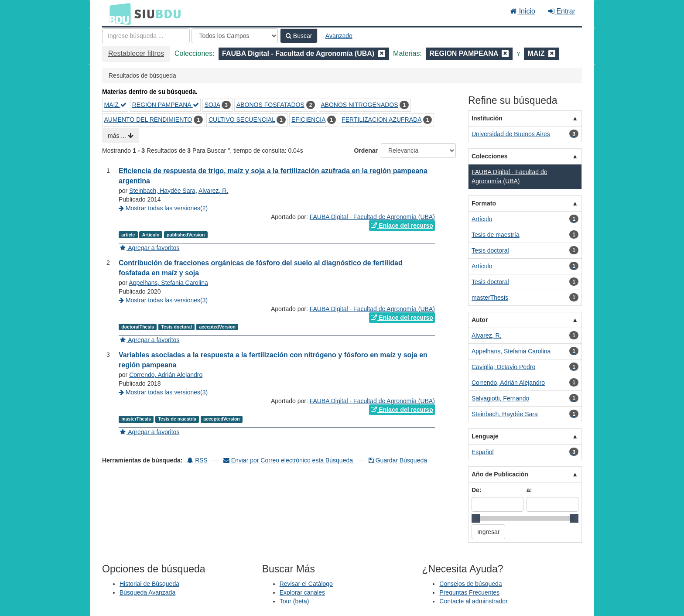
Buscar (299, 36)
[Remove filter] (382, 53)
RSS (197, 460)
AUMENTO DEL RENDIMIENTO (148, 120)
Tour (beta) (294, 601)
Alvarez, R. (213, 191)
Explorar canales (302, 592)
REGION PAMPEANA (166, 105)
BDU (118, 14)
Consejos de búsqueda (470, 584)
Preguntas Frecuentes (469, 592)
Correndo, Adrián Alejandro (166, 375)
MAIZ (115, 105)
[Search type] (235, 36)
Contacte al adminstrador (473, 601)
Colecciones (489, 156)
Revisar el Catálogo (306, 584)
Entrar (562, 11)
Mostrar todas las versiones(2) (163, 208)
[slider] (476, 518)
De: (477, 490)
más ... (121, 136)
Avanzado (339, 36)
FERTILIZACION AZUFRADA (381, 120)
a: (529, 490)
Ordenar (366, 151)
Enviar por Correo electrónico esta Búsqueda (289, 460)
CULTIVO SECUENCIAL (242, 120)
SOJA (212, 105)
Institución (487, 118)
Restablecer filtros (136, 53)
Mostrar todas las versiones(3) (163, 300)
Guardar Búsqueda (398, 460)
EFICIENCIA (308, 120)
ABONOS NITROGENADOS (359, 105)
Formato (484, 203)
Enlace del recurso (402, 226)
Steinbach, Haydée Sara (162, 191)
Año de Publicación (500, 474)
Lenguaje (485, 436)
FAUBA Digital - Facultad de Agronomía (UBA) (372, 217)
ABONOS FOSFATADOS (270, 105)
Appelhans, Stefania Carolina (168, 283)
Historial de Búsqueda (149, 584)
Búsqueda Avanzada (147, 592)
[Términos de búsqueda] (146, 36)
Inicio (523, 11)
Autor (480, 320)
